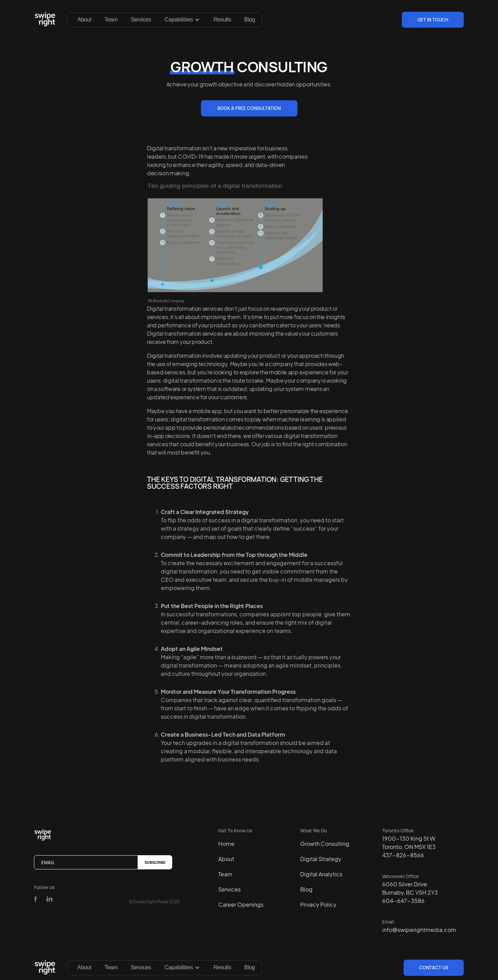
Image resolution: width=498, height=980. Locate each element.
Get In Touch (433, 20)
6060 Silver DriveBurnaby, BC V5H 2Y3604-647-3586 (410, 892)
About (84, 20)
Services (141, 20)
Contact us (434, 968)
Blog (250, 20)
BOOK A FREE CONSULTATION (249, 108)
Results (222, 20)
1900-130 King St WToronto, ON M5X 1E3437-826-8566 (409, 847)
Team (111, 20)
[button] (182, 20)
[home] (46, 20)
